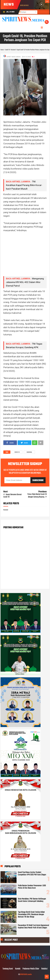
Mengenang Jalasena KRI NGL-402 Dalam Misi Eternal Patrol (25, 282)
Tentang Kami (8, 969)
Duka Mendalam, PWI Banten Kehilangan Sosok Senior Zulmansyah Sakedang (32, 900)
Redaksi (44, 969)
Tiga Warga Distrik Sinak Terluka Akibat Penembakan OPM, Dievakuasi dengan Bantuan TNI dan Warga (31, 915)
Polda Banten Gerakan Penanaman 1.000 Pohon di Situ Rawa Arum (32, 887)
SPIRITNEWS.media (26, 975)
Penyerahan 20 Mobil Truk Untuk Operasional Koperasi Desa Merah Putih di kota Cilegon (33, 927)
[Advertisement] (25, 256)
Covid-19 (17, 452)
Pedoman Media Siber (31, 969)
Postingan (23, 12)
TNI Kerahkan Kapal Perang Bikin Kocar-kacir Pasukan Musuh (24, 185)
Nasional (29, 452)
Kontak (18, 969)
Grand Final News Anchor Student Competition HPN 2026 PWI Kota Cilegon (32, 874)
